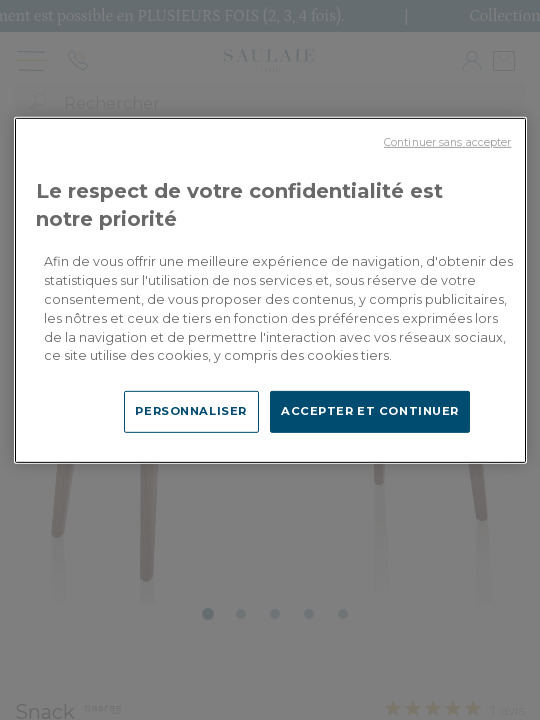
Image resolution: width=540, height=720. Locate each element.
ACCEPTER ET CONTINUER (370, 411)
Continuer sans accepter (447, 142)
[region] (270, 290)
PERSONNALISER (190, 411)
